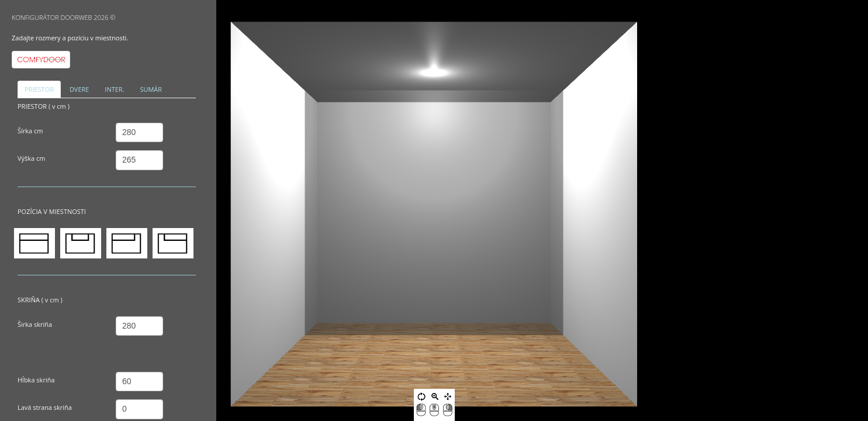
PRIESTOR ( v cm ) (44, 106)
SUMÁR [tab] (151, 89)
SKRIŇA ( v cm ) (40, 300)
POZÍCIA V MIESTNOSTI (52, 211)
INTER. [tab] (114, 89)
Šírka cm (30, 131)
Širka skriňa (35, 324)
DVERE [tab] (79, 89)
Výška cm (32, 158)
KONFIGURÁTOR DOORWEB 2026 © (64, 17)
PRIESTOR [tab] (39, 89)
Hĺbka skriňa (36, 380)
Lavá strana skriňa (45, 407)
